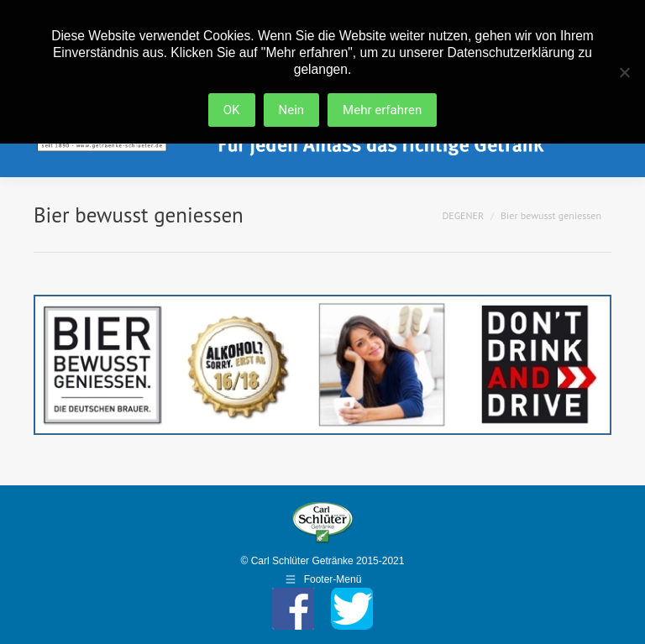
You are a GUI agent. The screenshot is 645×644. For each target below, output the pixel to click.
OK (232, 110)
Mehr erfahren (382, 110)
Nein (292, 110)
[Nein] (624, 72)
